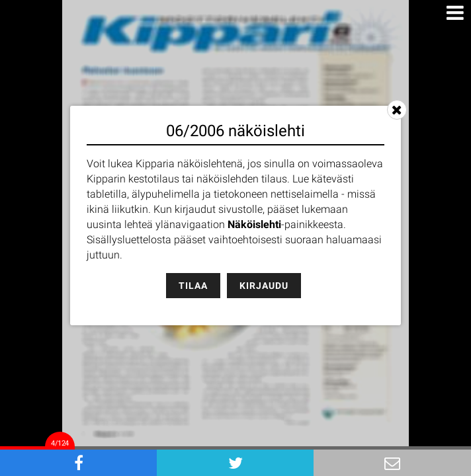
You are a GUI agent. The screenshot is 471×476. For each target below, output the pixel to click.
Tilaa (193, 286)
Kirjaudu (264, 286)
